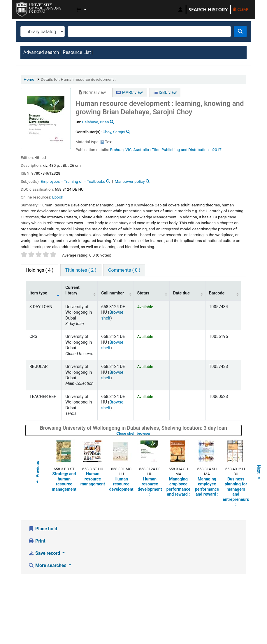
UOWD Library (31, 8)
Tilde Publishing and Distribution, (181, 150)
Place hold (43, 529)
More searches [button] (48, 565)
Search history (208, 10)
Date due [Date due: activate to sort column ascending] (181, 293)
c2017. (216, 150)
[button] (82, 10)
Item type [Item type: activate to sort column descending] (38, 293)
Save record (45, 553)
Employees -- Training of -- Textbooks (73, 181)
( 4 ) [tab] (39, 270)
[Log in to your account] (180, 10)
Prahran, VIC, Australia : (130, 150)
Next (259, 473)
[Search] (240, 31)
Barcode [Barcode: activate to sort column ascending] (217, 293)
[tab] (81, 270)
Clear (241, 9)
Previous (38, 473)
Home (29, 79)
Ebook (58, 197)
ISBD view (165, 92)
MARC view (129, 92)
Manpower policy (130, 181)
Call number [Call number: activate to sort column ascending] (113, 293)
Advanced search (41, 52)
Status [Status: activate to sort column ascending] (143, 293)
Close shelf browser (152, 433)
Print (37, 541)
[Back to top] (249, 626)
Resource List (77, 52)
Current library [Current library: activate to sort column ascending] (72, 290)
